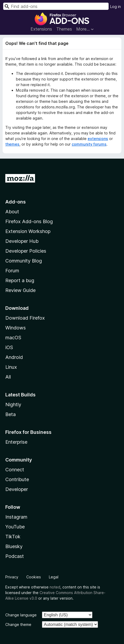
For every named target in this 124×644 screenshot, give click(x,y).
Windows (16, 328)
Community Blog (24, 261)
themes (12, 144)
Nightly (13, 404)
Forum (12, 271)
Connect (15, 470)
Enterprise (16, 442)
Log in (116, 7)
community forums (89, 144)
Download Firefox (25, 318)
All (8, 377)
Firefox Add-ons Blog (29, 221)
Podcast (15, 556)
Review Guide (20, 290)
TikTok (13, 537)
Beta (10, 414)
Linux (11, 367)
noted (55, 587)
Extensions (41, 29)
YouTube (15, 527)
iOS (9, 347)
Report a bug (20, 280)
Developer (17, 489)
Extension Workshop (28, 231)
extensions (98, 139)
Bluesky (14, 546)
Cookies (34, 577)
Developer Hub (22, 241)
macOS (13, 338)
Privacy (12, 577)
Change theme (18, 624)
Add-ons (16, 202)
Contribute (17, 479)
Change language (21, 615)
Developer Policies (26, 251)
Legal (54, 577)
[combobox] (56, 6)
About (12, 212)
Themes (64, 29)
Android (14, 357)
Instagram (16, 517)
